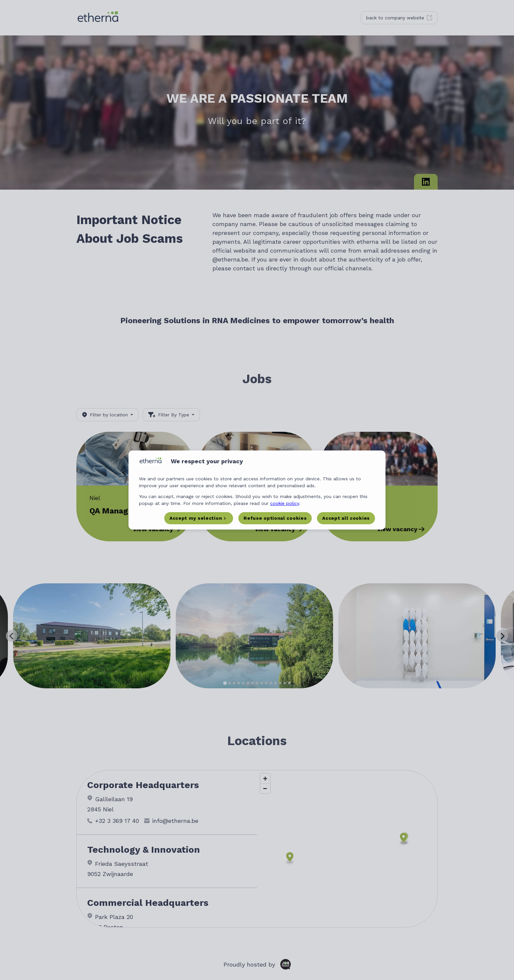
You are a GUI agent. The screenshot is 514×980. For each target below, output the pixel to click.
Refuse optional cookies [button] (275, 518)
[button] (199, 518)
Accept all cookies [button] (346, 518)
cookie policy (285, 503)
